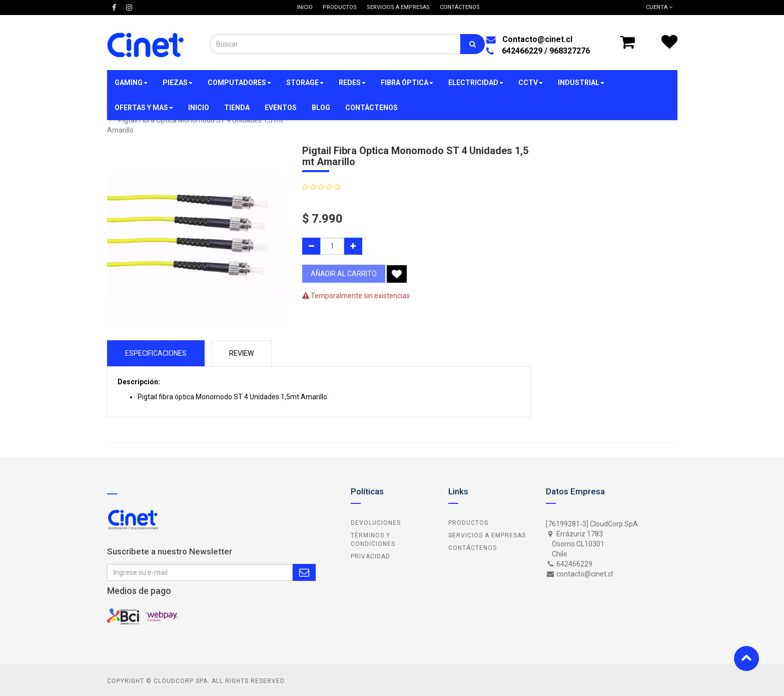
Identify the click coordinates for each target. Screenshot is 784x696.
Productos (468, 523)
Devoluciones (376, 523)
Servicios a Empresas (487, 535)
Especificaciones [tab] (156, 353)
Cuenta (659, 7)
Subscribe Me (304, 572)
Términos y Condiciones (373, 540)
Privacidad (370, 556)
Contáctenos (473, 548)
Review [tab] (241, 353)
